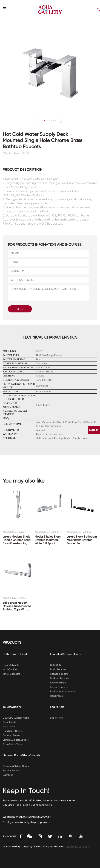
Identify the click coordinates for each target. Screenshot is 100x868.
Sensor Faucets (59, 687)
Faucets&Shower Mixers (65, 654)
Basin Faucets (58, 669)
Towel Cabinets (11, 674)
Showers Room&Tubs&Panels (21, 755)
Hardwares (56, 696)
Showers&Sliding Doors (16, 766)
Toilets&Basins (12, 707)
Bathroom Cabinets (15, 654)
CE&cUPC (55, 665)
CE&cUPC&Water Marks (16, 718)
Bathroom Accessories (63, 691)
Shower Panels (11, 770)
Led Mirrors (57, 707)
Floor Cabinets (11, 665)
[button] (61, 121)
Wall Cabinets (11, 669)
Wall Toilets (9, 727)
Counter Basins (11, 735)
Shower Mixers (58, 683)
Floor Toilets (9, 722)
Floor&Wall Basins (13, 731)
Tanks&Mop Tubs (12, 744)
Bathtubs (8, 775)
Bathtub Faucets (60, 678)
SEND (20, 309)
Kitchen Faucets (59, 674)
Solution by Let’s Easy (78, 847)
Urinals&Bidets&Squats (16, 740)
